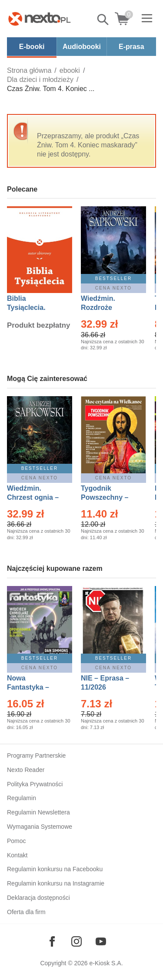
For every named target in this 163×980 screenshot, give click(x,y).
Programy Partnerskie (36, 755)
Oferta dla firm (26, 912)
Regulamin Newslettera (38, 812)
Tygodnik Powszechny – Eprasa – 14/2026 (109, 497)
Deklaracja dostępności (38, 898)
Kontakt (17, 855)
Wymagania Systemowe (40, 827)
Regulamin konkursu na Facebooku (55, 869)
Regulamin (22, 798)
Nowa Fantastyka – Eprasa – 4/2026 (33, 687)
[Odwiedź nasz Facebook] (52, 941)
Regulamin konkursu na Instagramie (56, 883)
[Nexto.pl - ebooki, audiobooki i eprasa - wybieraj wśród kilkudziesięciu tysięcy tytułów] (40, 19)
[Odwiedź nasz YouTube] (101, 941)
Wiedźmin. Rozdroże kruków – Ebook (108, 308)
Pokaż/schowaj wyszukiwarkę (103, 20)
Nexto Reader (26, 770)
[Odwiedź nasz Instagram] (77, 941)
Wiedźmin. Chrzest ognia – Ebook (33, 497)
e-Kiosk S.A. (106, 963)
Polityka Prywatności (35, 784)
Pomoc (17, 841)
